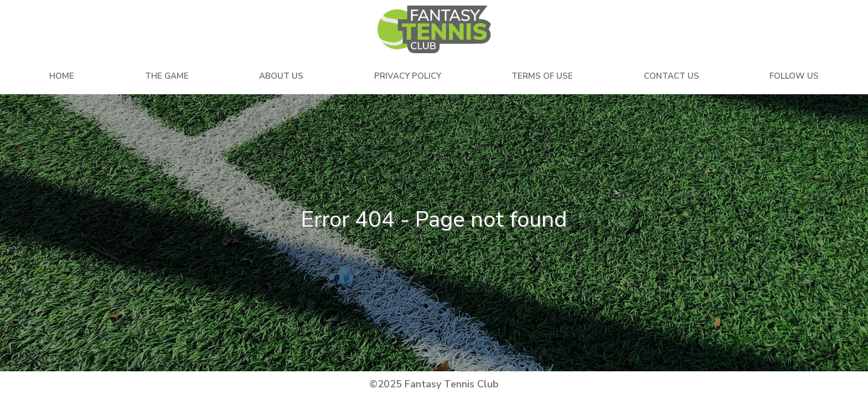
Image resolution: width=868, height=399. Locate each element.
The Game (167, 76)
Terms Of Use (542, 76)
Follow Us (794, 76)
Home (62, 76)
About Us (281, 76)
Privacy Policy (408, 76)
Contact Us (671, 76)
